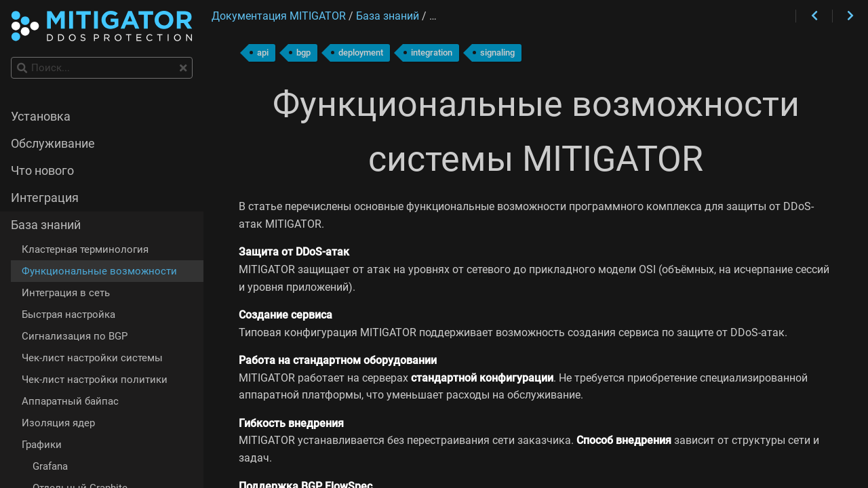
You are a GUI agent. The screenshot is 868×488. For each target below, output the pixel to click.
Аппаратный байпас (70, 401)
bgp (303, 53)
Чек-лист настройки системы (92, 358)
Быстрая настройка (68, 314)
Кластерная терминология (85, 249)
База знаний (46, 225)
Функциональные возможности (99, 271)
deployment (361, 53)
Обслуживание (53, 144)
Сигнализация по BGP (75, 336)
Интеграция (45, 198)
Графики (42, 445)
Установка (41, 117)
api (263, 53)
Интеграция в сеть (66, 293)
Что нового (42, 171)
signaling (497, 53)
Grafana (50, 466)
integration (432, 53)
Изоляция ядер (58, 423)
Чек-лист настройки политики (95, 380)
